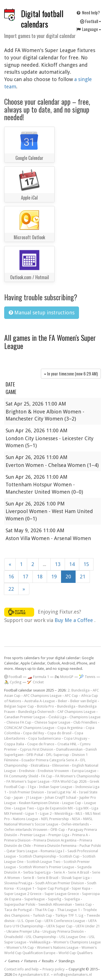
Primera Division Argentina (55, 840)
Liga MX (82, 808)
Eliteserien (61, 765)
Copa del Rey (34, 733)
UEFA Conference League (65, 921)
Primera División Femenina (55, 846)
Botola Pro (46, 706)
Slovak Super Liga (75, 878)
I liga (32, 787)
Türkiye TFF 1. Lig (69, 915)
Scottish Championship (38, 856)
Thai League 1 (68, 910)
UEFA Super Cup (60, 926)
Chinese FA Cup (19, 722)
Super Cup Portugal (53, 888)
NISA (76, 819)
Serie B (29, 878)
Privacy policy (54, 969)
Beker (63, 701)
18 (40, 577)
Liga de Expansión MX (55, 808)
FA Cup (47, 776)
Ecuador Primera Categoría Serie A (49, 760)
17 (25, 577)
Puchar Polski (90, 846)
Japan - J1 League (28, 797)
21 (83, 577)
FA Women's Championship (78, 776)
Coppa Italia (14, 744)
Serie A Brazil (79, 872)
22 (11, 589)
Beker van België (84, 701)
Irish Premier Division (27, 792)
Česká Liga (57, 717)
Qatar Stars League (22, 851)
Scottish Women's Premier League (47, 867)
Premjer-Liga (59, 835)
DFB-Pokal (35, 755)
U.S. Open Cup (30, 921)
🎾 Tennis (87, 677)
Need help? (88, 12)
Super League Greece (62, 894)
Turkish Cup (42, 915)
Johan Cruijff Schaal (60, 797)
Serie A (59, 872)
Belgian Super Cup (19, 706)
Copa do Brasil (59, 733)
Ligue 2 (46, 814)
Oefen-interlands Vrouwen (26, 830)
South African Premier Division (60, 883)
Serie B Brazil (48, 878)
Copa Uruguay (76, 738)
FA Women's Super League (28, 781)
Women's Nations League (58, 947)
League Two (24, 808)
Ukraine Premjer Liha (23, 931)
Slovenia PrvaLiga (18, 883)
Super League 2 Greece (23, 894)
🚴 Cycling (13, 682)
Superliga (72, 899)
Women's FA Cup (20, 947)
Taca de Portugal (18, 910)
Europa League (84, 771)
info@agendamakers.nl (73, 975)
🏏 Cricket (35, 682)
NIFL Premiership (55, 819)
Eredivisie (27, 771)
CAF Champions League (76, 712)
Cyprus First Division (37, 749)
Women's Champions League (77, 942)
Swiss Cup (83, 904)
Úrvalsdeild (13, 937)
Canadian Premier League (25, 717)
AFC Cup (71, 696)
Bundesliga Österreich (36, 712)
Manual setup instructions (42, 313)
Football (91, 21)
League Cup (72, 803)
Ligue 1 (31, 814)
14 (72, 564)
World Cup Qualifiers (76, 953)
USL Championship (41, 937)
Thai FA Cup (44, 910)
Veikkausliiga (40, 942)
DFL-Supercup (58, 755)
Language (88, 29)
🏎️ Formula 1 (38, 677)
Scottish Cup (69, 856)
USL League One (73, 937)
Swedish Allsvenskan (55, 904)
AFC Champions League (43, 696)
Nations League (25, 819)
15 (86, 564)
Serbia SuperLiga (37, 872)
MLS (79, 814)
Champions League (85, 717)
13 (58, 564)
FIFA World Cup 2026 (70, 781)
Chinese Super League (52, 722)
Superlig (55, 899)
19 (54, 577)
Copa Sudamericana (45, 738)
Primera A (80, 835)
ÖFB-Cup (58, 830)
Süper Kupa (81, 888)
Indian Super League (56, 787)
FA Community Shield (21, 776)
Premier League (33, 835)
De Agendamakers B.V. (31, 975)
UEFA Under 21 (88, 926)
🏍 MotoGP (64, 677)
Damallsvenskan (69, 749)
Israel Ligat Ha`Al (61, 792)
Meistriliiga (64, 814)
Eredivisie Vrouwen (53, 771)
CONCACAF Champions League (29, 728)
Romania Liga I (53, 851)
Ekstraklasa (40, 765)
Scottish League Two (44, 862)
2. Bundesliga (79, 690)
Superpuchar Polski (20, 904)
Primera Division (17, 840)
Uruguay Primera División (63, 931)
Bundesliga (66, 706)
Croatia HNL (67, 744)
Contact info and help (21, 969)
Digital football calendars (42, 19)
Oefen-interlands (75, 824)
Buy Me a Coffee (74, 620)
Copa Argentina (70, 728)
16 (11, 577)
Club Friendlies (85, 722)
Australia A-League (40, 701)
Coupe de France (41, 744)
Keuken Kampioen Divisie (39, 803)
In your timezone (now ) (71, 373)
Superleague (35, 899)
